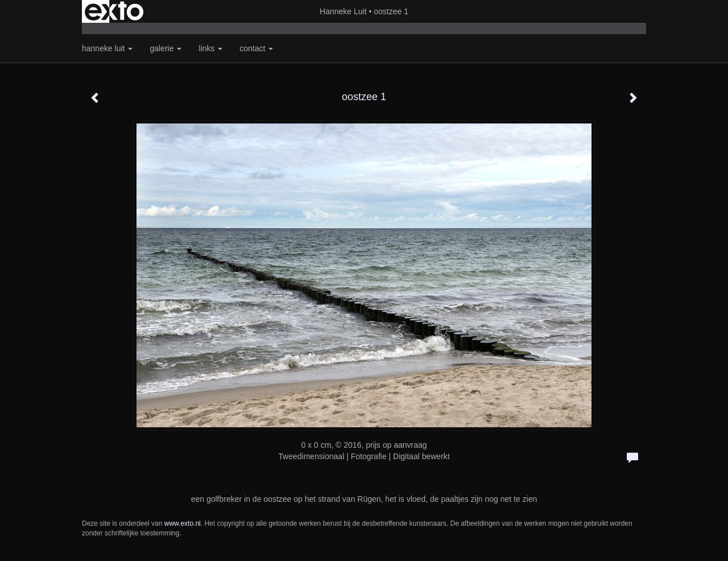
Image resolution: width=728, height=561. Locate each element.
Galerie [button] (166, 48)
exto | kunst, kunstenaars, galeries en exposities (114, 11)
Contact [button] (256, 48)
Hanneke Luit (343, 11)
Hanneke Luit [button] (107, 48)
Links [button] (210, 48)
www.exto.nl (183, 523)
